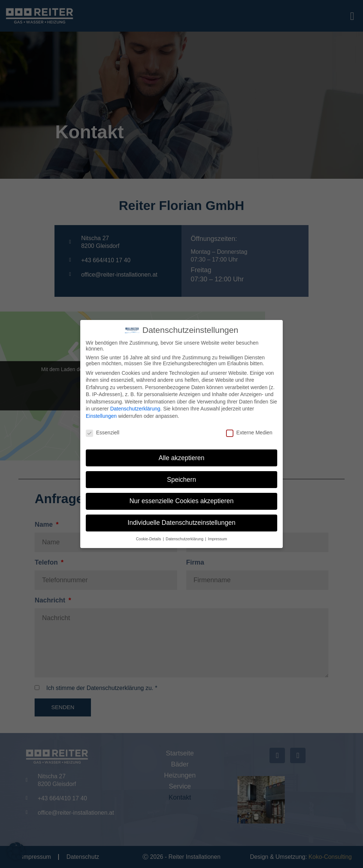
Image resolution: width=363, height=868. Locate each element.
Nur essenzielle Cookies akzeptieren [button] (181, 501)
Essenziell (103, 433)
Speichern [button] (182, 480)
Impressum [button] (218, 539)
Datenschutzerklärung (135, 409)
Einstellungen (101, 416)
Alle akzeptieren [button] (182, 458)
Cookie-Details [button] (149, 539)
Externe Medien (249, 433)
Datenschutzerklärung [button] (185, 539)
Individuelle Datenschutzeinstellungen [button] (182, 523)
